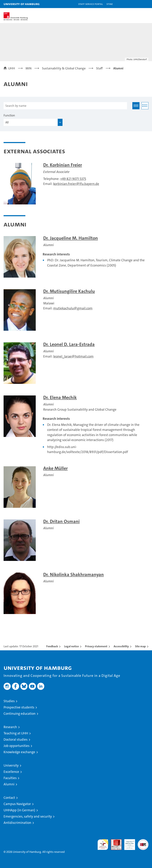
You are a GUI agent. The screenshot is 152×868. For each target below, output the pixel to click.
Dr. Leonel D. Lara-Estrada (69, 344)
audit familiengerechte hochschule (103, 845)
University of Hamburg (22, 4)
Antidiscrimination (17, 823)
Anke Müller (55, 468)
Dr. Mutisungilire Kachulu (69, 291)
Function (9, 115)
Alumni (9, 784)
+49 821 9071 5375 (73, 179)
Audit (114, 841)
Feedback (52, 646)
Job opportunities (17, 746)
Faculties (10, 778)
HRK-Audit (128, 843)
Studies (9, 701)
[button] (138, 4)
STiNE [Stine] (110, 4)
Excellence (11, 772)
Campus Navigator (17, 804)
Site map (140, 646)
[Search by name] (65, 106)
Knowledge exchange (19, 752)
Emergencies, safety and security (28, 816)
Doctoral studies (16, 739)
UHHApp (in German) (19, 810)
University (11, 765)
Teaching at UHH (16, 733)
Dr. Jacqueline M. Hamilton (71, 238)
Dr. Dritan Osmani (61, 521)
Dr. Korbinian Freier (63, 165)
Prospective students (19, 707)
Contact (9, 798)
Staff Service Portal (91, 4)
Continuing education (20, 714)
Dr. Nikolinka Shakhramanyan (73, 575)
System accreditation (143, 843)
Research (10, 727)
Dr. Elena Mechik (60, 398)
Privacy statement (96, 646)
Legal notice (71, 646)
